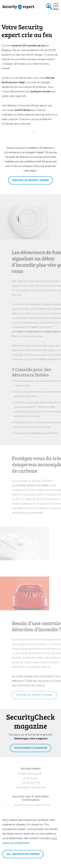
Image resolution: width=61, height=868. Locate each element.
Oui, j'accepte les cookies (23, 854)
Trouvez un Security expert (31, 180)
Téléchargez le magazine (30, 748)
